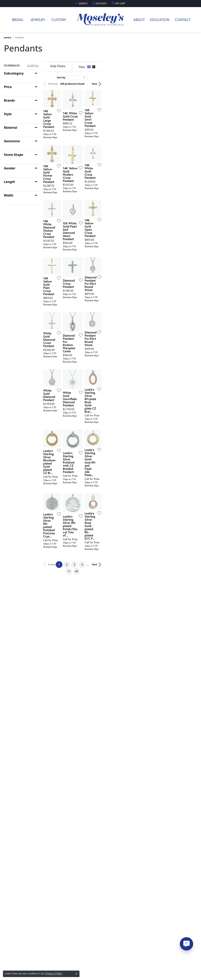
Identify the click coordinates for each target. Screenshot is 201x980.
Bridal (18, 20)
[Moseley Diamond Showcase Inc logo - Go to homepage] (100, 20)
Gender (10, 168)
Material (11, 128)
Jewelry (38, 20)
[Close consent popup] (76, 974)
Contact (183, 20)
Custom (59, 20)
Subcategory (14, 73)
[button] (82, 3)
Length (9, 182)
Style (8, 114)
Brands (9, 100)
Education (160, 20)
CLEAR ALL (33, 66)
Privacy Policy (54, 974)
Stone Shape (14, 155)
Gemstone (12, 141)
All (141, 671)
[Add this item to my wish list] (90, 143)
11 (133, 671)
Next (190, 84)
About (139, 20)
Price (8, 87)
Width (9, 195)
